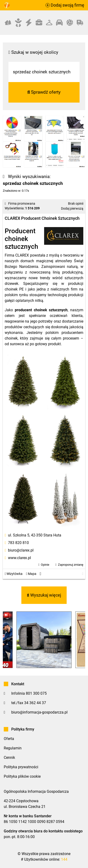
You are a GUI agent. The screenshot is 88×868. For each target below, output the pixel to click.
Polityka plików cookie (22, 776)
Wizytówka (14, 574)
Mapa (31, 574)
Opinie (45, 565)
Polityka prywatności (21, 767)
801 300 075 (36, 693)
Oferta (9, 739)
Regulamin (13, 748)
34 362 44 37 (35, 703)
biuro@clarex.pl (21, 550)
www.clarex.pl (19, 558)
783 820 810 (18, 543)
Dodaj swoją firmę (65, 5)
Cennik (9, 758)
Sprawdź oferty (44, 92)
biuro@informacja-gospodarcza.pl (39, 712)
